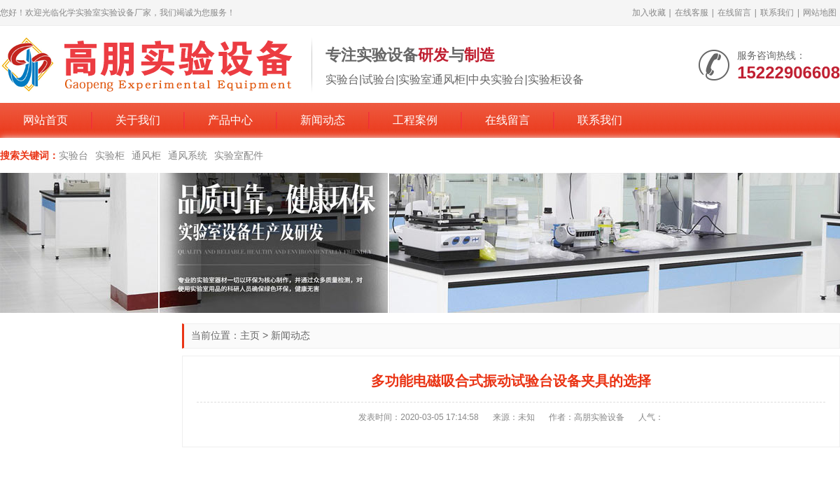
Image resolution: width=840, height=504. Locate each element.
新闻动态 (323, 120)
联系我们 (777, 13)
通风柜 (146, 155)
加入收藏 (649, 13)
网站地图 (820, 13)
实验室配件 (239, 155)
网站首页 (45, 120)
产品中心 (230, 120)
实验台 (73, 155)
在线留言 (734, 13)
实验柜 (110, 155)
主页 (250, 335)
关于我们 (138, 120)
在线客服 (692, 13)
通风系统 (188, 155)
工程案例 (415, 120)
